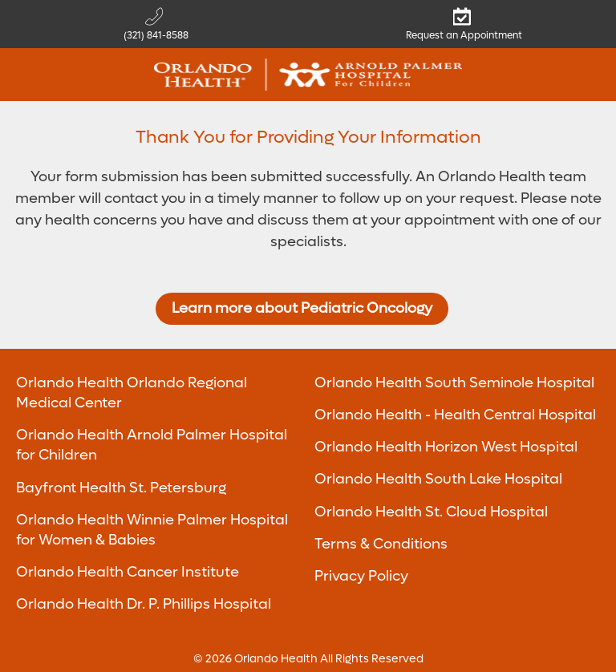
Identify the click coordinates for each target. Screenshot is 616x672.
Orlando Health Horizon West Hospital (446, 447)
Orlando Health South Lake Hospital (438, 479)
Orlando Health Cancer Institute (128, 572)
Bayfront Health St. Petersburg (121, 488)
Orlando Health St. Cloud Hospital (431, 512)
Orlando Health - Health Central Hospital (455, 415)
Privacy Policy (361, 576)
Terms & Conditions (381, 544)
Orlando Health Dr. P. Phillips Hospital (144, 604)
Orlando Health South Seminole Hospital (454, 383)
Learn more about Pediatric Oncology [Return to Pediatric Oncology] (302, 308)
